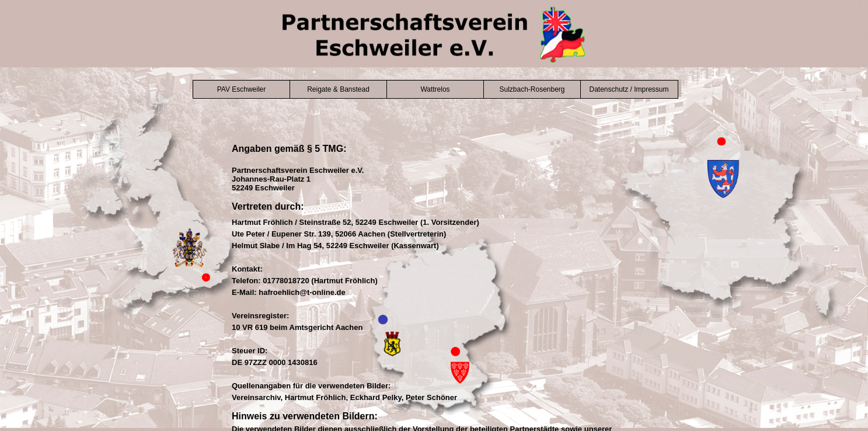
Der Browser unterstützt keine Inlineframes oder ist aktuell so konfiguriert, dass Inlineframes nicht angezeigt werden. (434, 285)
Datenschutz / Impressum (629, 89)
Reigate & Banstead (338, 89)
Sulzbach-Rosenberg (532, 89)
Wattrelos (435, 89)
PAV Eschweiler (242, 89)
